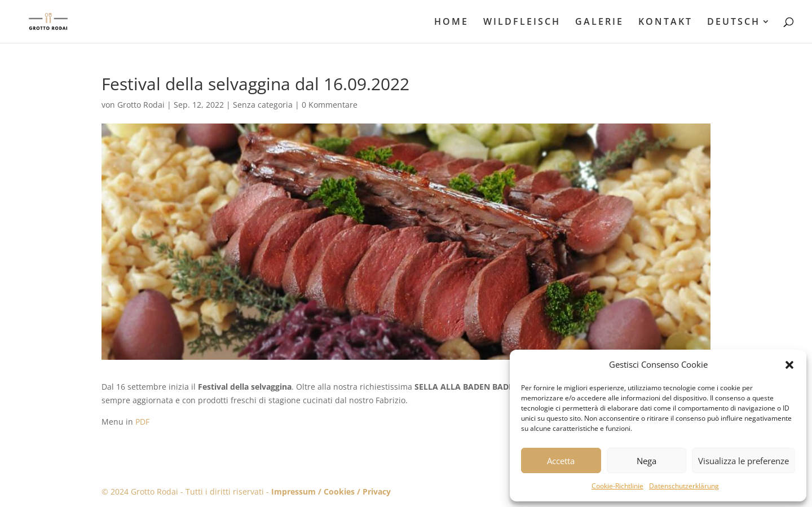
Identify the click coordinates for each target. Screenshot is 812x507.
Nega (646, 461)
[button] (789, 365)
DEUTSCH (734, 23)
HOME (451, 23)
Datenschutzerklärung (684, 486)
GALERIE (599, 23)
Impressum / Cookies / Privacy (331, 491)
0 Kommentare (330, 105)
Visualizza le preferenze (743, 461)
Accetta (561, 461)
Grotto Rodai (141, 105)
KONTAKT (665, 23)
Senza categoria (263, 105)
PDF (142, 422)
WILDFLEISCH (522, 23)
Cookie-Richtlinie (617, 486)
